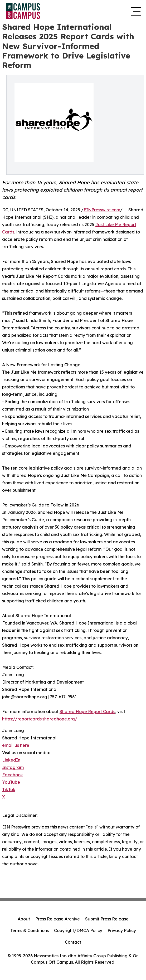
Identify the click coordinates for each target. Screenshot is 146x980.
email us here (16, 745)
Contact (73, 942)
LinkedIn (11, 760)
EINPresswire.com (102, 210)
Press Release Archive (58, 919)
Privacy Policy (122, 930)
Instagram (13, 767)
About (24, 919)
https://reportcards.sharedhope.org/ (40, 719)
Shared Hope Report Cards (87, 711)
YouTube (11, 782)
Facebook (13, 775)
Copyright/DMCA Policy (78, 930)
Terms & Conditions (30, 930)
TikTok (9, 789)
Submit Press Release (107, 919)
